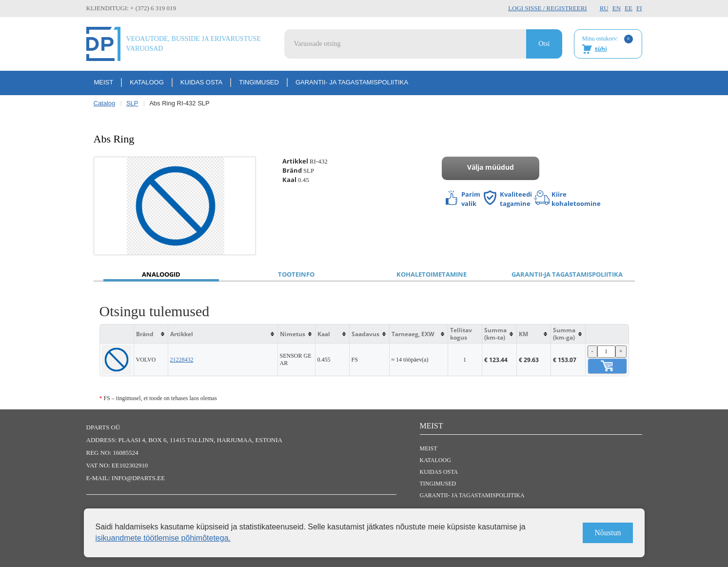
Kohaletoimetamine (432, 274)
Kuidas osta (201, 82)
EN (617, 8)
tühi (601, 49)
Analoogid (161, 274)
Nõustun (608, 533)
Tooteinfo (296, 274)
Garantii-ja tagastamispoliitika (567, 274)
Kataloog (147, 82)
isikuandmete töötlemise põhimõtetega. (163, 538)
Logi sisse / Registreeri (547, 8)
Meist (104, 82)
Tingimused (259, 82)
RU (604, 8)
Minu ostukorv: (608, 44)
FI (639, 8)
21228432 (182, 360)
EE (629, 8)
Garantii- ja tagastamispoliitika (352, 82)
